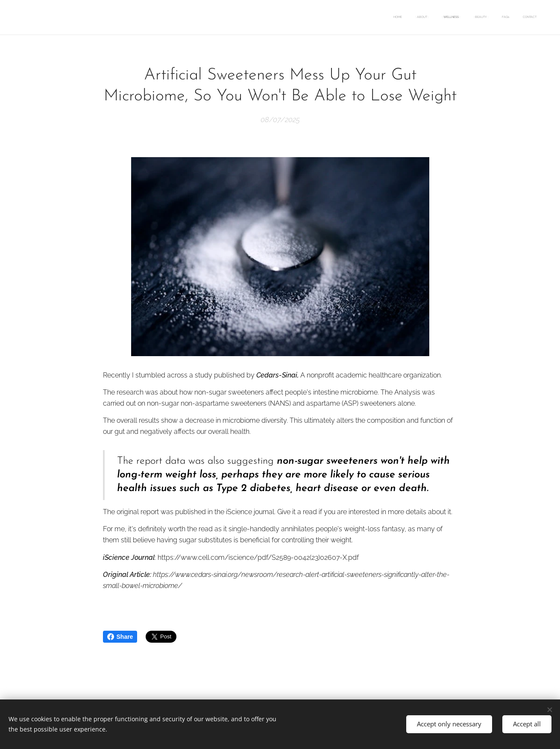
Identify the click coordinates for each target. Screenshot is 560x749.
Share (120, 637)
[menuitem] (471, 18)
